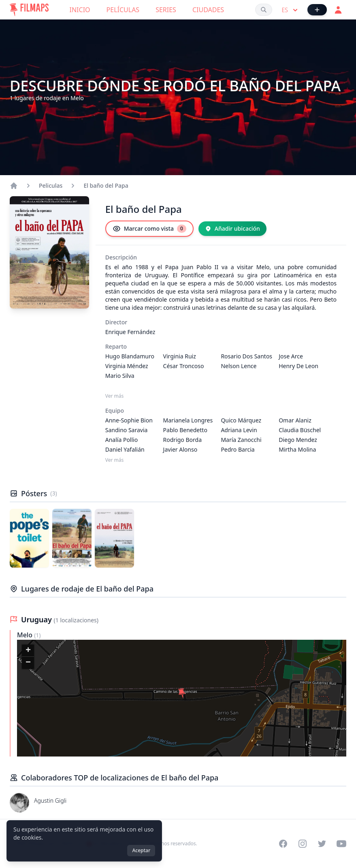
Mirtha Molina (297, 449)
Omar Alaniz (295, 420)
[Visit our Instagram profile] (303, 844)
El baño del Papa (106, 185)
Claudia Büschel (300, 430)
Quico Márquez (241, 420)
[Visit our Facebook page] (283, 844)
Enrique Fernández (130, 332)
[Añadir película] (317, 10)
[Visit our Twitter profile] (322, 844)
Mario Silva (120, 376)
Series (166, 10)
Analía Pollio (122, 440)
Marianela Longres (188, 420)
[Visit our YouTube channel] (341, 844)
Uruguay (37, 619)
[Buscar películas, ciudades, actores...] (264, 10)
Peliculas (51, 185)
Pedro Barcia (238, 449)
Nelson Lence (239, 366)
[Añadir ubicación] (232, 229)
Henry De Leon (298, 366)
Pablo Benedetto (185, 430)
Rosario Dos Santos (246, 356)
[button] (182, 693)
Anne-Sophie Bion (129, 420)
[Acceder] (338, 10)
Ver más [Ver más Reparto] (115, 396)
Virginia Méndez (127, 366)
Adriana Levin (239, 430)
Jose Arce (291, 356)
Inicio (80, 10)
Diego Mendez (298, 440)
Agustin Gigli (50, 800)
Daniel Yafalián (125, 449)
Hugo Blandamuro (130, 356)
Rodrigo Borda (182, 440)
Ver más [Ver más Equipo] (115, 460)
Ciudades (208, 10)
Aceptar (141, 850)
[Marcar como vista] (149, 229)
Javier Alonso (180, 449)
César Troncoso (184, 366)
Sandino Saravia (127, 430)
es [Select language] (291, 10)
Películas (123, 10)
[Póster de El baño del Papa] (29, 538)
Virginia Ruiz (180, 356)
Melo (26, 635)
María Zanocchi (241, 440)
